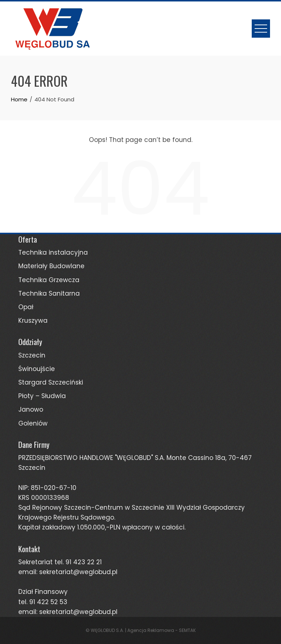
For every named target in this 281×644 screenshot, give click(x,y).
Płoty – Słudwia (42, 396)
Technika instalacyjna (53, 252)
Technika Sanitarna (49, 293)
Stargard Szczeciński (51, 382)
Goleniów (33, 423)
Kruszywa (33, 321)
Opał (26, 307)
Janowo (31, 409)
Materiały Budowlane (51, 266)
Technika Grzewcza (49, 280)
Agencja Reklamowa (151, 630)
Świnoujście (37, 369)
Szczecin (32, 355)
